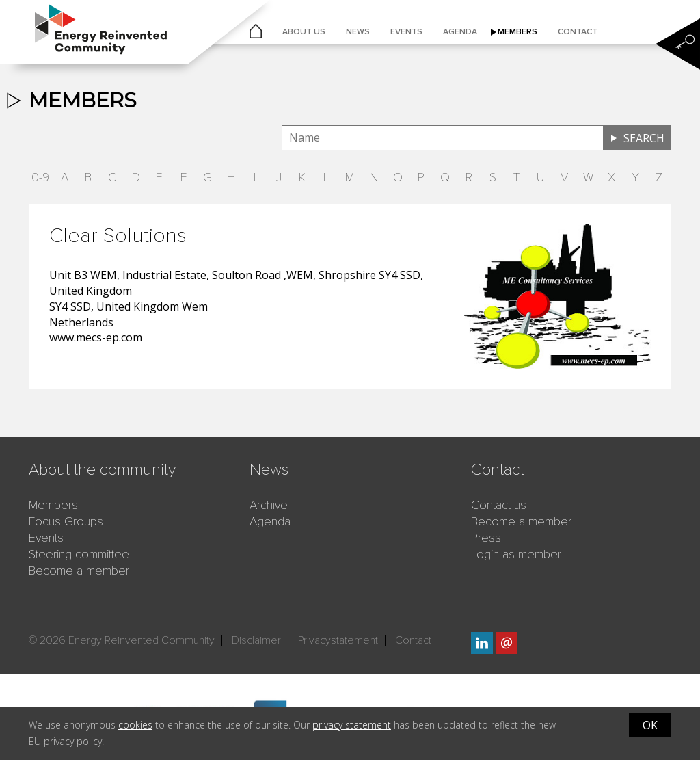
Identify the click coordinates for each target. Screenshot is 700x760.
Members (517, 32)
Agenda (460, 32)
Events (406, 32)
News (358, 32)
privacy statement (352, 725)
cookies (135, 725)
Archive (269, 505)
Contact (578, 32)
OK (650, 725)
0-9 (40, 177)
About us (304, 32)
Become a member (79, 571)
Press (486, 538)
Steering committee (79, 554)
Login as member (516, 554)
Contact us (499, 505)
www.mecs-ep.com (96, 337)
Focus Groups (66, 521)
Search (644, 138)
